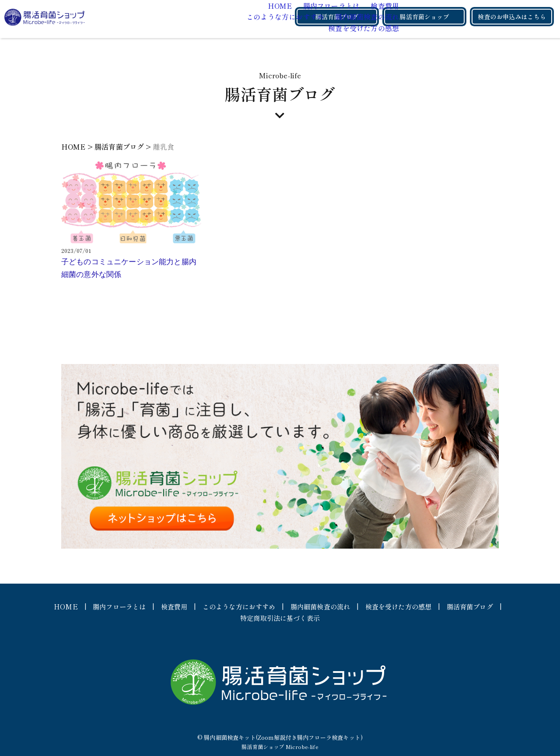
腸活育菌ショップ (424, 17)
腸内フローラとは (222, 5)
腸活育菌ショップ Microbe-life (280, 747)
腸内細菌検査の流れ (257, 17)
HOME (171, 5)
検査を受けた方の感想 (253, 28)
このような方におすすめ (176, 17)
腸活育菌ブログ (337, 17)
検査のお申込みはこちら (512, 17)
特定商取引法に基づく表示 (312, 618)
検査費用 (275, 5)
